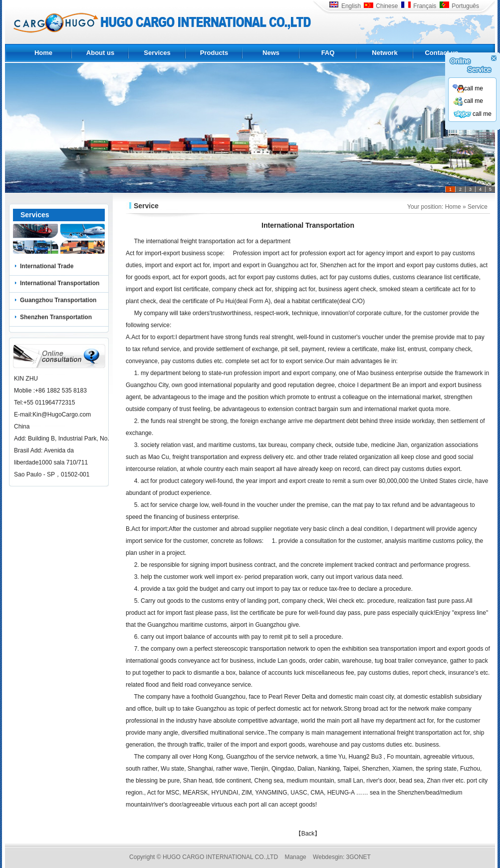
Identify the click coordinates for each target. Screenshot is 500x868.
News (271, 53)
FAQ (328, 53)
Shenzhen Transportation (56, 317)
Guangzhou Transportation (58, 300)
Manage (295, 857)
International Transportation (60, 283)
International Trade (47, 266)
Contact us (441, 53)
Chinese (381, 6)
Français (418, 6)
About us (100, 53)
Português (459, 6)
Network (384, 53)
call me (468, 88)
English (345, 6)
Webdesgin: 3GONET (342, 857)
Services (157, 53)
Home (43, 53)
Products (214, 53)
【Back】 (308, 834)
